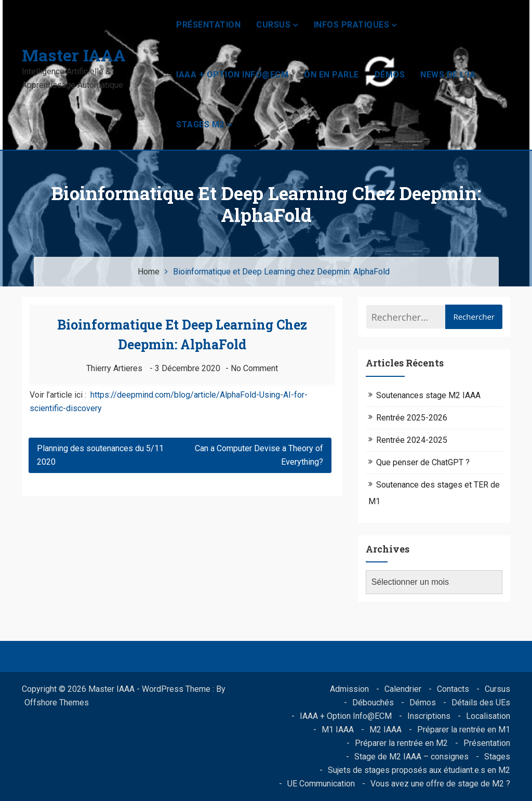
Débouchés (373, 702)
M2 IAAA (385, 730)
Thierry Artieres (114, 368)
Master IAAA (74, 55)
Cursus (273, 25)
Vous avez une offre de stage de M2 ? (440, 784)
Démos (390, 75)
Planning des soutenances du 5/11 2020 (100, 455)
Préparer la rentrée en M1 (464, 730)
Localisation (488, 716)
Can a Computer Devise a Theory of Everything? (259, 455)
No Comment (254, 368)
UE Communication (321, 784)
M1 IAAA (338, 730)
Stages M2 (200, 124)
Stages (497, 757)
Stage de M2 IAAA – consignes (411, 757)
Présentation (208, 25)
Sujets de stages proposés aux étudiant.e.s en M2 (419, 770)
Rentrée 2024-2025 (412, 440)
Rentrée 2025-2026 (412, 418)
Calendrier (403, 689)
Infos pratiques (352, 25)
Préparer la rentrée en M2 (401, 743)
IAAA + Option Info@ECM (232, 75)
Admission (349, 689)
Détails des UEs (481, 702)
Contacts (453, 689)
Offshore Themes (57, 702)
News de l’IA (448, 75)
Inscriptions (429, 716)
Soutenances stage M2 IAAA (428, 395)
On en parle (331, 75)
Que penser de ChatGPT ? (423, 462)
